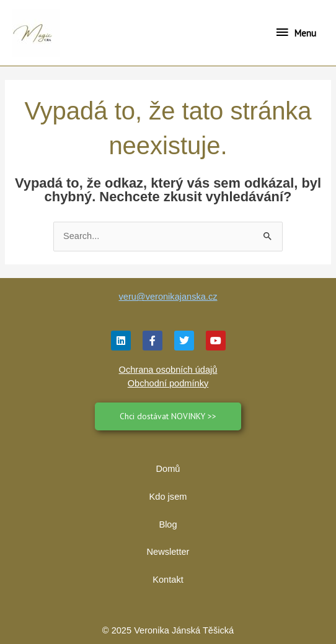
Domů (168, 469)
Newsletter (168, 552)
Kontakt (168, 580)
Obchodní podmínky (168, 383)
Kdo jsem (168, 497)
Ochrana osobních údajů (168, 370)
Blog (168, 524)
